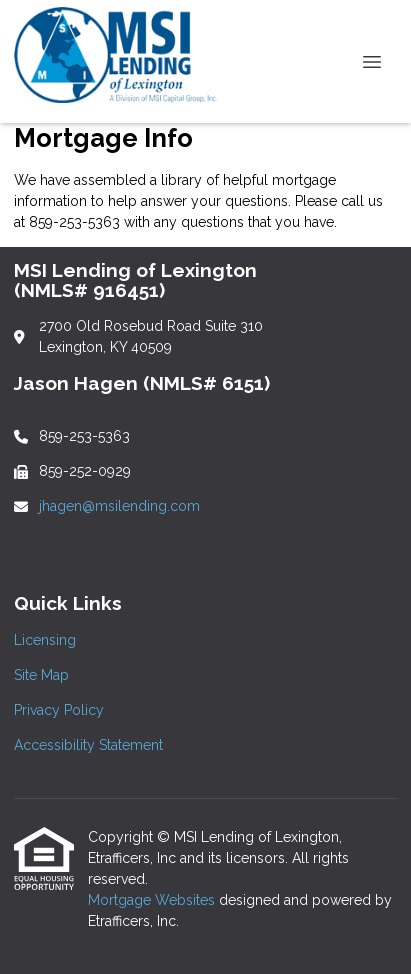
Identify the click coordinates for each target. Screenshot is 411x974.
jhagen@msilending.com (119, 506)
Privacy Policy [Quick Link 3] (59, 710)
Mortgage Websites (153, 900)
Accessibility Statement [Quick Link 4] (88, 745)
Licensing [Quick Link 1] (45, 640)
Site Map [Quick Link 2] (41, 675)
